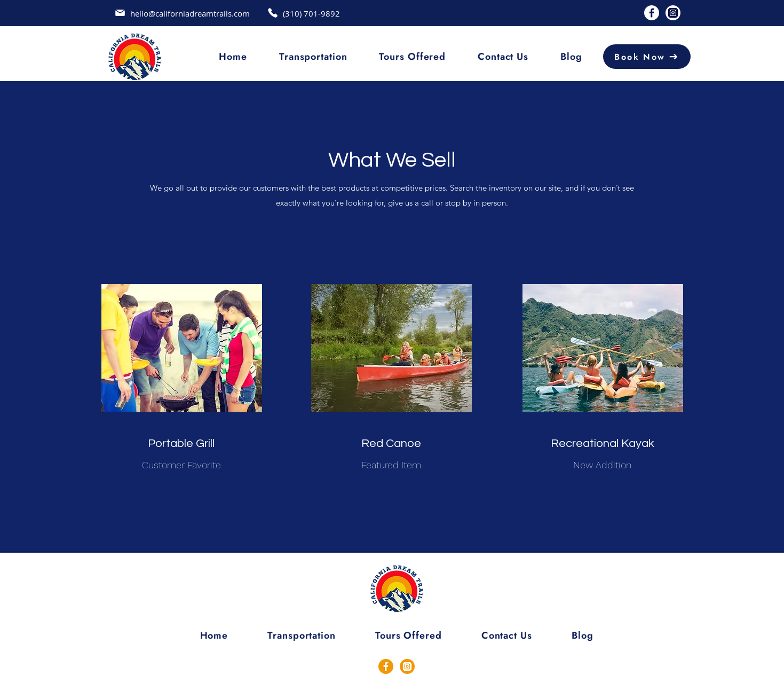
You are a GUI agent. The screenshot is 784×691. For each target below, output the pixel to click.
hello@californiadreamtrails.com (190, 13)
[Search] (712, 58)
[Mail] (120, 13)
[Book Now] (647, 57)
